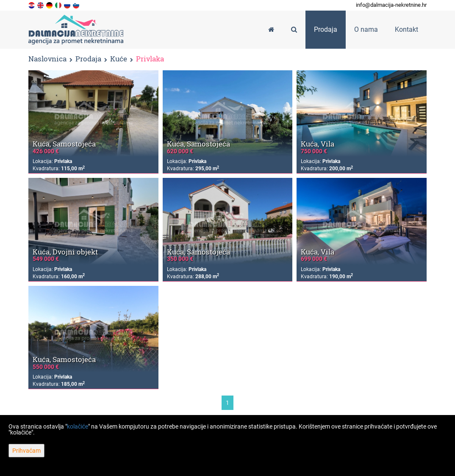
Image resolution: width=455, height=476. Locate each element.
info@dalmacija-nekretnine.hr (391, 5)
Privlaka (150, 59)
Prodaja (88, 59)
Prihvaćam (26, 451)
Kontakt (406, 29)
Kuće (119, 59)
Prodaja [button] (326, 29)
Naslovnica (47, 59)
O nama (366, 29)
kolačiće (78, 426)
